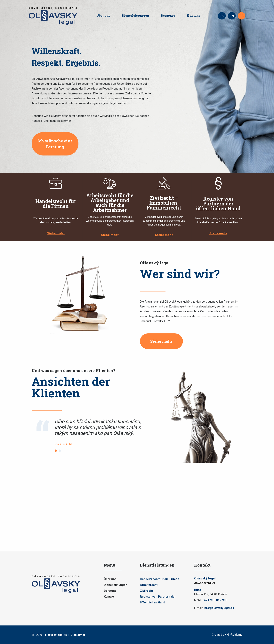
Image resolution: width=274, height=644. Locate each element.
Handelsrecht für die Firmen (160, 579)
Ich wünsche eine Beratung (55, 144)
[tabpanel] (102, 433)
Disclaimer (78, 635)
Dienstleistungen (136, 15)
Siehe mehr (56, 233)
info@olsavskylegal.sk (219, 608)
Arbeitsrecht (149, 585)
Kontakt (193, 15)
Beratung (168, 15)
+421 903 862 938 (215, 600)
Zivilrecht (146, 591)
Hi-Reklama (234, 635)
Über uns (103, 15)
